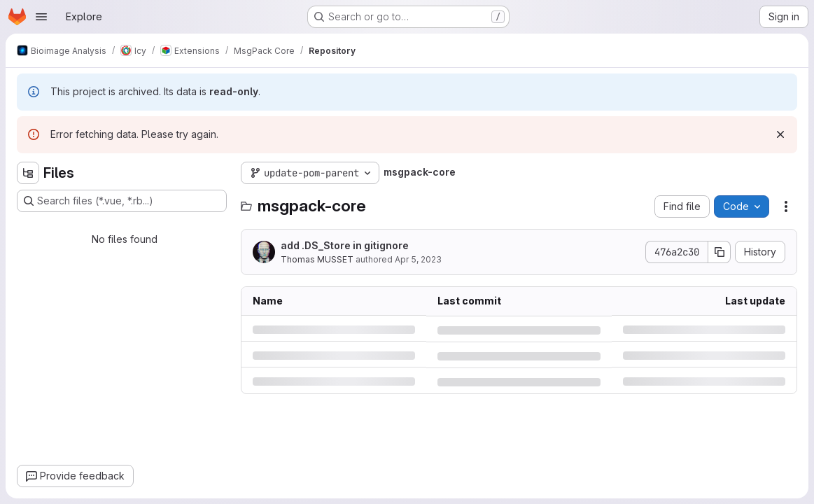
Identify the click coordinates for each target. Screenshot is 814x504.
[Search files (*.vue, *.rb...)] (122, 201)
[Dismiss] (780, 134)
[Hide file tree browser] (28, 173)
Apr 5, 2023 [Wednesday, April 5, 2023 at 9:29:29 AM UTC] (418, 259)
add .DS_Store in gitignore (345, 245)
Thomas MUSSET (317, 259)
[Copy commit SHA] (720, 252)
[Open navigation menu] (41, 17)
